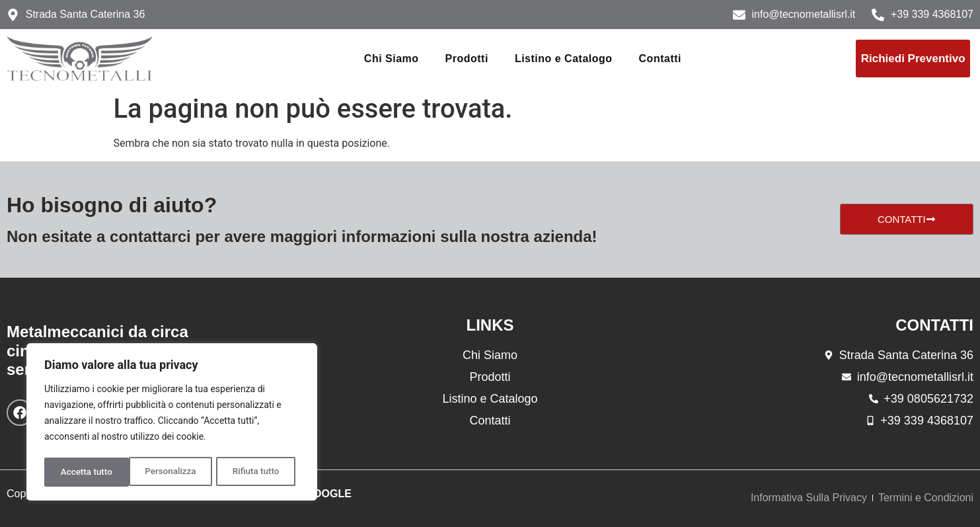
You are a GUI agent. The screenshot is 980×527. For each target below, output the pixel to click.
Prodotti (467, 59)
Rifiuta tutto (172, 472)
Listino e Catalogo (564, 59)
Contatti (660, 59)
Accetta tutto (257, 472)
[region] (172, 423)
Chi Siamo (392, 59)
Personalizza (86, 472)
